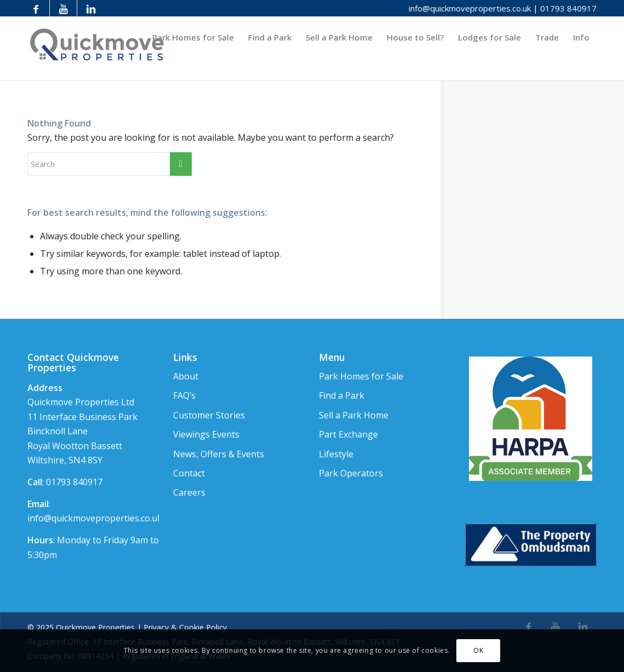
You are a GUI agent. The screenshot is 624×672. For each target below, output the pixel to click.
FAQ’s (184, 395)
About (186, 376)
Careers (189, 492)
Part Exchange (348, 434)
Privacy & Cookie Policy (185, 627)
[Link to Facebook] (36, 8)
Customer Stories (209, 415)
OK (478, 650)
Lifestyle (336, 454)
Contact (189, 473)
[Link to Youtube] (63, 8)
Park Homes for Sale (361, 376)
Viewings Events (206, 434)
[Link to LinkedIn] (91, 8)
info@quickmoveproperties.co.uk (470, 8)
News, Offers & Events (219, 454)
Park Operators (351, 473)
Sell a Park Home (354, 415)
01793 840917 (568, 8)
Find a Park (342, 395)
